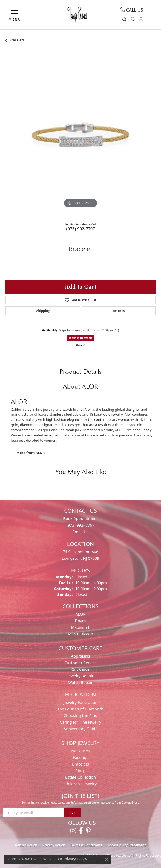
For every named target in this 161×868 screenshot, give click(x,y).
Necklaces (80, 751)
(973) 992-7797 (81, 229)
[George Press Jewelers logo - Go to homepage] (78, 15)
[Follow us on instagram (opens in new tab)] (73, 831)
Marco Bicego (81, 634)
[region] (81, 135)
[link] (132, 10)
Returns (119, 311)
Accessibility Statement (127, 845)
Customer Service (81, 663)
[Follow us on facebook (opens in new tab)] (81, 831)
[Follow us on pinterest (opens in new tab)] (88, 831)
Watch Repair (81, 682)
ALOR (81, 614)
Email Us (81, 532)
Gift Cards (81, 669)
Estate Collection (81, 777)
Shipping (43, 311)
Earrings (81, 757)
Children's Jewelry (81, 784)
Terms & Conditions (86, 845)
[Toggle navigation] (15, 15)
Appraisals (81, 656)
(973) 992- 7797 (80, 525)
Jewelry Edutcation (81, 702)
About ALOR (81, 386)
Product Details (81, 371)
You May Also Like (81, 472)
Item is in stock (81, 338)
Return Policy (26, 845)
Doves (80, 621)
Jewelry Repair (81, 676)
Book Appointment (80, 519)
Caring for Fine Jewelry (81, 722)
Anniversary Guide (81, 729)
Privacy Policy (54, 845)
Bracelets (17, 40)
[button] (125, 19)
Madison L (80, 627)
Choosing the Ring (81, 716)
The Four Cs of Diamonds (81, 709)
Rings (80, 771)
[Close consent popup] (107, 859)
